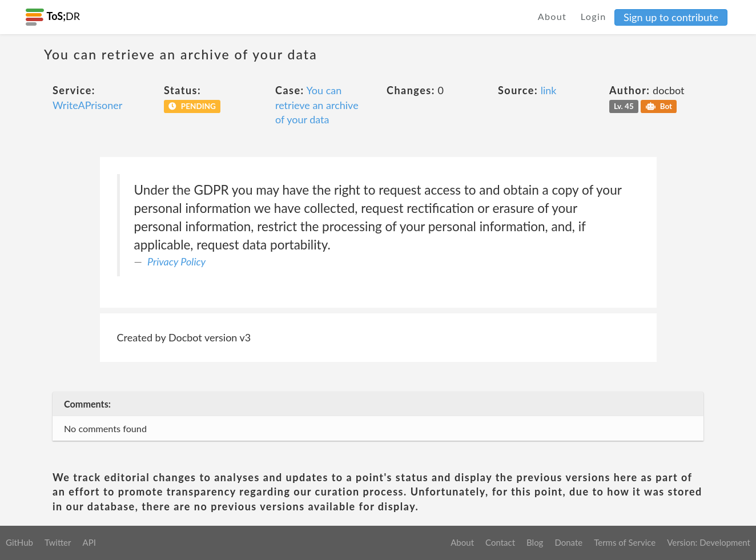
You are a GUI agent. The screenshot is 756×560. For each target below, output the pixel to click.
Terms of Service (625, 542)
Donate (568, 542)
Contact (500, 542)
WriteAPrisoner (87, 105)
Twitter (58, 542)
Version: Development (709, 542)
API (89, 542)
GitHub (19, 542)
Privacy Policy (176, 261)
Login (594, 16)
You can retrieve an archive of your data (317, 105)
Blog (535, 542)
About (552, 16)
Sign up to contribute (671, 17)
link (549, 90)
